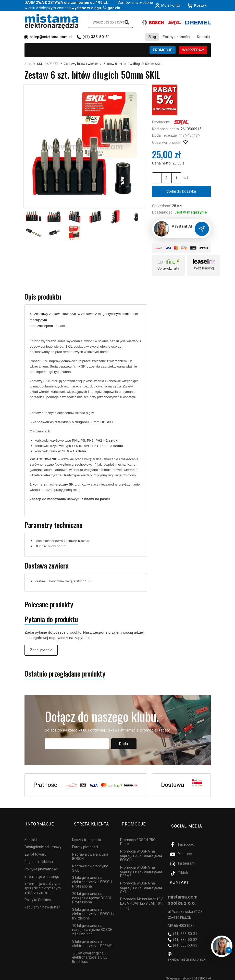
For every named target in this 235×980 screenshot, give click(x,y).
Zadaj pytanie (41, 650)
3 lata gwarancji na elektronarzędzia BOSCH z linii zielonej (93, 910)
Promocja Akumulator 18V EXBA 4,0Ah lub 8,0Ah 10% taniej (141, 900)
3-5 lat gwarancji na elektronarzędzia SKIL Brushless (90, 954)
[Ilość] (166, 178)
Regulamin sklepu (39, 858)
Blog (152, 37)
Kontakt (203, 37)
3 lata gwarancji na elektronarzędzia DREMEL (93, 940)
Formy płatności (176, 37)
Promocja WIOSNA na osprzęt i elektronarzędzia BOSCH (141, 852)
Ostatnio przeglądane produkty (65, 674)
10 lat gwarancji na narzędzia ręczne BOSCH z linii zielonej (92, 926)
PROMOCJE (163, 50)
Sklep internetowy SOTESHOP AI (188, 975)
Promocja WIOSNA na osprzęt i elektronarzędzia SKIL (141, 884)
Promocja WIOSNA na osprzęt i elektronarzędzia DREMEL (141, 868)
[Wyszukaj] (127, 22)
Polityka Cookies (38, 896)
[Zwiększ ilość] (156, 178)
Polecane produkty (49, 605)
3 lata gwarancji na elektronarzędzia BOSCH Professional (92, 878)
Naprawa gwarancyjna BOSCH (90, 853)
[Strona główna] (52, 22)
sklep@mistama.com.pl (51, 37)
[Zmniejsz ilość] (175, 178)
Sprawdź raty (168, 269)
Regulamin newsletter (42, 903)
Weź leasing (204, 269)
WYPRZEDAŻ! (193, 50)
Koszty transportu (87, 836)
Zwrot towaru (35, 851)
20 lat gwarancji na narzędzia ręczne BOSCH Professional (92, 894)
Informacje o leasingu (42, 873)
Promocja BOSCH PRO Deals (138, 838)
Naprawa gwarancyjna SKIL (90, 864)
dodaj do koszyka (181, 191)
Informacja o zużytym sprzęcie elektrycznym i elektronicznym (43, 884)
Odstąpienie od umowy (43, 843)
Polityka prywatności (41, 865)
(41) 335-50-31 (96, 37)
